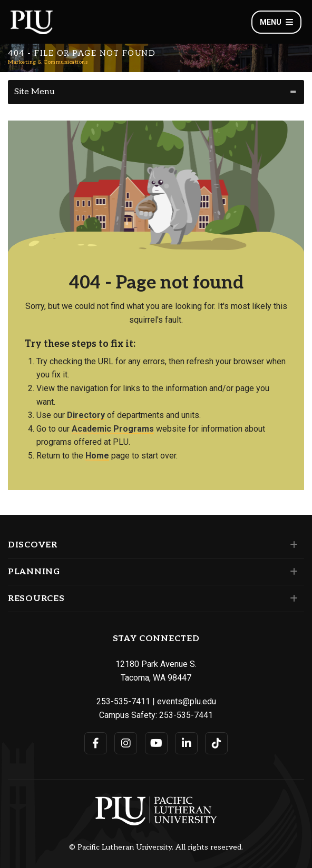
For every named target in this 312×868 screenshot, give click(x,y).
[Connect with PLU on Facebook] (96, 743)
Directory (86, 415)
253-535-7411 (123, 701)
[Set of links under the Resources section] (292, 598)
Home (97, 456)
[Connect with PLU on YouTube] (156, 743)
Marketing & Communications (48, 62)
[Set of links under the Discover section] (292, 545)
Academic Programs (113, 429)
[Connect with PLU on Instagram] (126, 743)
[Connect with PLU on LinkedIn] (186, 743)
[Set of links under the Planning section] (292, 572)
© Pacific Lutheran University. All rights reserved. (156, 847)
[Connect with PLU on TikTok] (216, 743)
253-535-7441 (186, 715)
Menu (276, 22)
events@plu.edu (187, 701)
